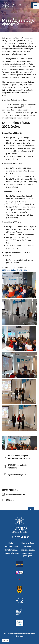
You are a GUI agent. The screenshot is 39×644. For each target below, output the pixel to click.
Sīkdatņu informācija (11, 553)
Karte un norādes (28, 543)
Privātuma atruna (11, 550)
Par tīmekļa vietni (11, 547)
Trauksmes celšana (28, 550)
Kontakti (11, 543)
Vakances (28, 547)
